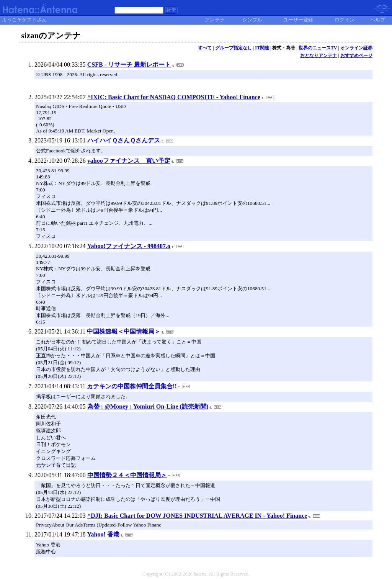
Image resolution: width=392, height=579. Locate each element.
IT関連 (262, 48)
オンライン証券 (356, 48)
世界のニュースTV (318, 48)
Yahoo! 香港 (103, 534)
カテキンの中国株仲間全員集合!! (132, 386)
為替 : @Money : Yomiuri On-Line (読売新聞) (148, 406)
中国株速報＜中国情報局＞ (124, 331)
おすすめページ (356, 56)
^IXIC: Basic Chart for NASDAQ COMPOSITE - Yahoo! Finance (174, 97)
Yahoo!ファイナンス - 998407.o (129, 246)
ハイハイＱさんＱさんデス (124, 140)
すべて (205, 48)
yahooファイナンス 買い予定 (129, 161)
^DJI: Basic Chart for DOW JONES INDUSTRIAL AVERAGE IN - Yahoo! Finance (197, 516)
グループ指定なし (234, 48)
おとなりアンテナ (318, 56)
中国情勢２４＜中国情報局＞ (127, 475)
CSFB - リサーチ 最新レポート (129, 65)
